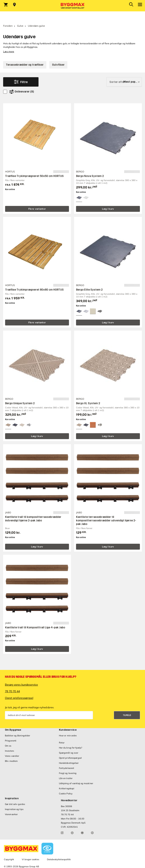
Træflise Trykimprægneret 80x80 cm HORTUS (34, 290)
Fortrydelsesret (67, 768)
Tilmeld (127, 715)
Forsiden (8, 26)
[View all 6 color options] (100, 311)
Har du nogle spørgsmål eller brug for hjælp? (41, 677)
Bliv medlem (11, 761)
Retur (62, 743)
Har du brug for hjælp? (71, 748)
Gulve (20, 26)
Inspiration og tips (14, 809)
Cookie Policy (66, 794)
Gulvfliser (58, 65)
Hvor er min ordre (68, 736)
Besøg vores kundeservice (21, 685)
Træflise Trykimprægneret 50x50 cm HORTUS (34, 176)
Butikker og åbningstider (17, 736)
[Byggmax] (72, 6)
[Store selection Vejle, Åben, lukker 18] (14, 5)
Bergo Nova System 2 (90, 176)
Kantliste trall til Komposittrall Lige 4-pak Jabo (35, 627)
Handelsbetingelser (69, 763)
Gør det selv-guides (15, 804)
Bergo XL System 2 (88, 403)
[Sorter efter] (124, 82)
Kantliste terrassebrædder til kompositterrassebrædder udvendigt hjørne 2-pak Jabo (106, 521)
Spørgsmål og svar (69, 753)
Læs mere (9, 51)
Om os (8, 746)
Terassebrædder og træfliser (25, 65)
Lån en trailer (66, 778)
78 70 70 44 (12, 691)
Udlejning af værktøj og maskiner (76, 783)
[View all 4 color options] (29, 425)
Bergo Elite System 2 (89, 290)
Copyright (9, 859)
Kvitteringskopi (67, 788)
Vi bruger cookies (30, 859)
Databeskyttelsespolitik (59, 859)
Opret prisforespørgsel (19, 698)
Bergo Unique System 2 (20, 403)
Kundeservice (68, 730)
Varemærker (11, 814)
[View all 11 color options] (100, 425)
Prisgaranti (11, 741)
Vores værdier (12, 756)
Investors (9, 751)
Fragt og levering (68, 773)
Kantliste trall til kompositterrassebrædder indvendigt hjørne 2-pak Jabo (33, 519)
